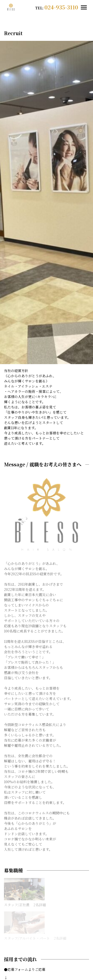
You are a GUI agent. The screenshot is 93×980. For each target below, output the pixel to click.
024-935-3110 (61, 7)
